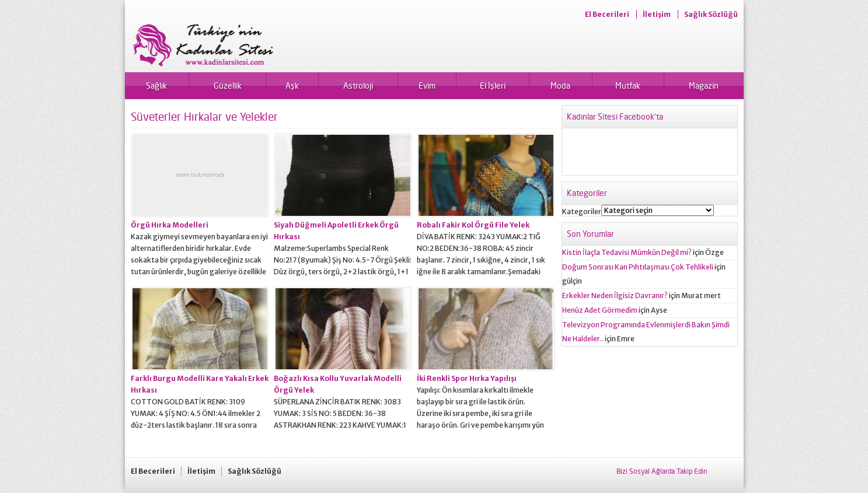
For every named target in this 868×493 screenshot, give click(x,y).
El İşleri (493, 85)
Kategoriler (582, 211)
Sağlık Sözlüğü (711, 14)
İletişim (657, 14)
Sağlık (156, 85)
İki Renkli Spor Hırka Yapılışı (467, 378)
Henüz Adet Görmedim (600, 310)
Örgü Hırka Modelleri (170, 225)
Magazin (704, 85)
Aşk (292, 85)
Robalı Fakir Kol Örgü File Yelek (473, 225)
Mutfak (628, 85)
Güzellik (228, 85)
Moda (560, 85)
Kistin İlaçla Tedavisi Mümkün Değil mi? (627, 252)
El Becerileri (607, 14)
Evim (427, 85)
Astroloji (358, 85)
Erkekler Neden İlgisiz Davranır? (615, 296)
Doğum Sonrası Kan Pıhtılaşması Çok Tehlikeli (638, 267)
